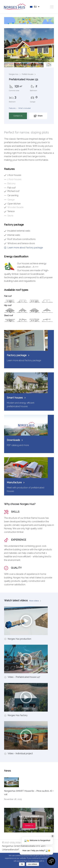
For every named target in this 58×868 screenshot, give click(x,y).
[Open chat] (51, 861)
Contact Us (18, 116)
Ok (22, 864)
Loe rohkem (33, 864)
